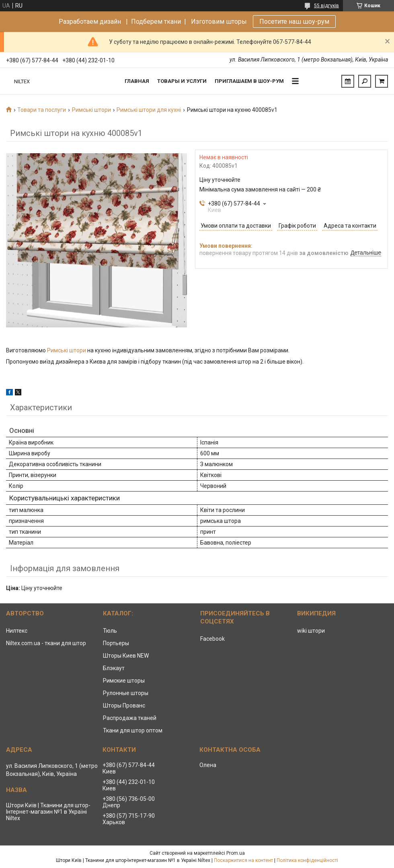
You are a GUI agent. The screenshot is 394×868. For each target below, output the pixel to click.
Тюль (110, 631)
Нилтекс (17, 631)
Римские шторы (124, 681)
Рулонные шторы (126, 693)
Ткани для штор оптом (133, 730)
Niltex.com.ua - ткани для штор (46, 643)
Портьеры (116, 643)
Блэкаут (114, 668)
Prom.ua (236, 853)
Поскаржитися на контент (243, 860)
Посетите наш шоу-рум (294, 22)
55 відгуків (326, 6)
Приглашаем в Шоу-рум (249, 81)
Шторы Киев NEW (126, 656)
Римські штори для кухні (149, 110)
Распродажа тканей (130, 718)
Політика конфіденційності (307, 860)
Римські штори (91, 110)
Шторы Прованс (124, 706)
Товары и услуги (182, 81)
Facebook (212, 639)
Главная (137, 81)
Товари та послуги (42, 110)
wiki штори (311, 631)
